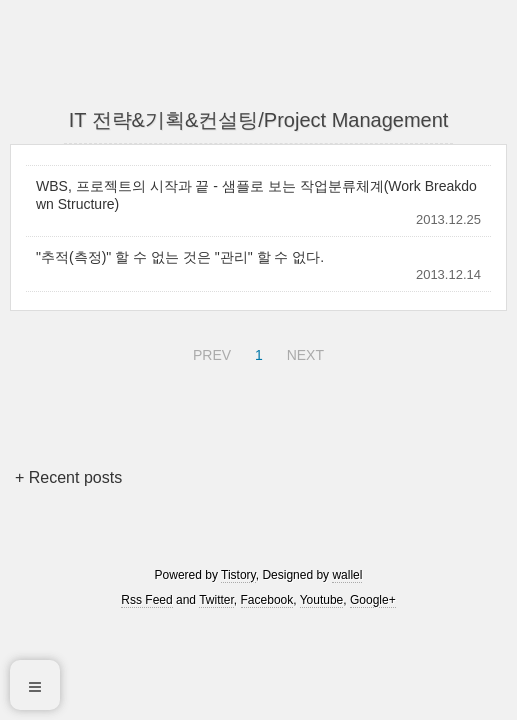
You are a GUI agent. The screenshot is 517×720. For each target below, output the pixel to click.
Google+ (373, 600)
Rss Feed (146, 600)
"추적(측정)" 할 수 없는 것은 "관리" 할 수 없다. (180, 257)
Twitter (216, 600)
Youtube (322, 600)
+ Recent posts (68, 477)
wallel (347, 575)
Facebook (267, 600)
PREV (209, 352)
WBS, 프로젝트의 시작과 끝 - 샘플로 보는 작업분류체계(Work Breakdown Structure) (256, 195)
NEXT (303, 352)
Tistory (238, 575)
